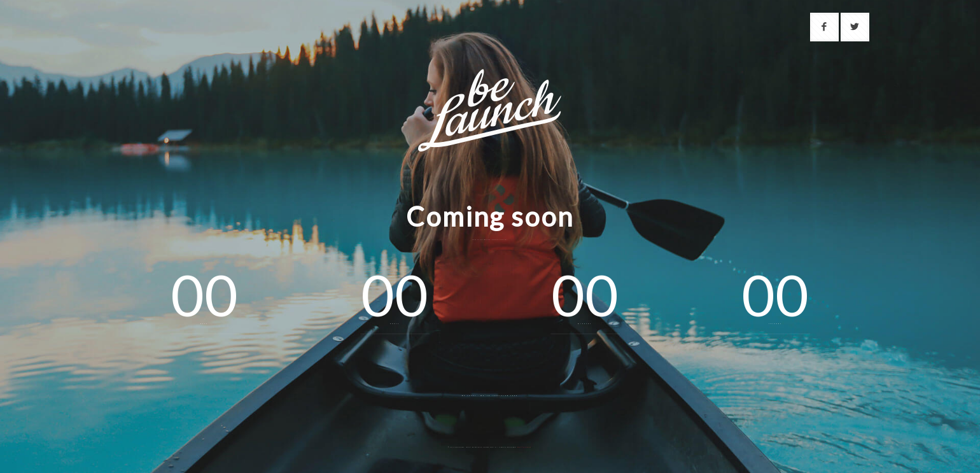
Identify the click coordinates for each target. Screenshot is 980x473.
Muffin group (524, 447)
